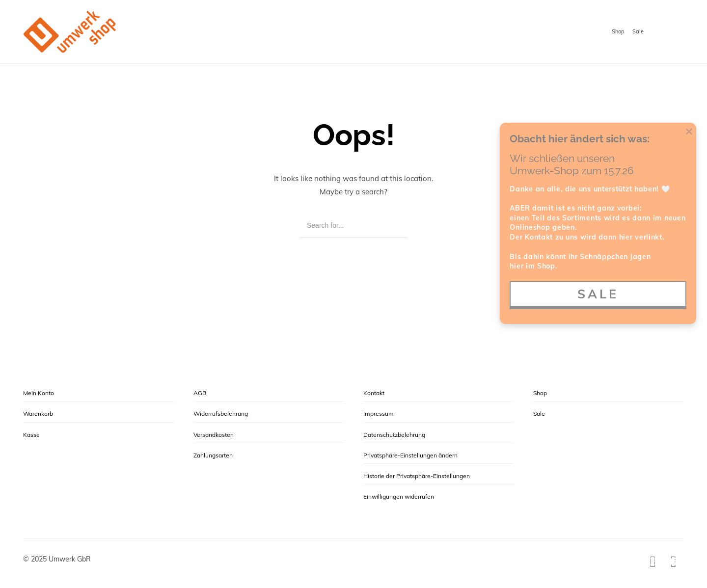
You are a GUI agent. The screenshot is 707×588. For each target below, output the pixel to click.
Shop (618, 31)
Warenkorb (38, 414)
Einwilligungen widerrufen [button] (399, 496)
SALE (598, 294)
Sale (638, 31)
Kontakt (374, 393)
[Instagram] (653, 561)
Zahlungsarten (213, 455)
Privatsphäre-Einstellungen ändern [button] (410, 455)
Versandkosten (214, 435)
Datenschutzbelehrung (394, 435)
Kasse (31, 435)
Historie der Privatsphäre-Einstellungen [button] (417, 476)
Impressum (379, 414)
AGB (200, 393)
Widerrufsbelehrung (221, 414)
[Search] (393, 226)
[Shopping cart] (674, 32)
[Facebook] (674, 561)
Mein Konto (39, 393)
